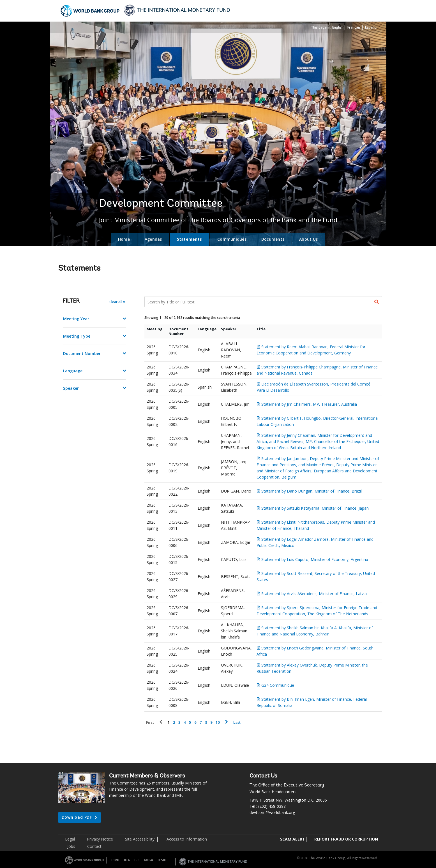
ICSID (162, 860)
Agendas (153, 239)
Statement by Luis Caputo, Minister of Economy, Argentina (315, 559)
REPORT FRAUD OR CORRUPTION (346, 839)
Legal (70, 839)
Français (354, 27)
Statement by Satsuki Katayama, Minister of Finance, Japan (315, 508)
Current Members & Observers (147, 776)
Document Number (82, 353)
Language (73, 371)
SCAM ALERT (293, 839)
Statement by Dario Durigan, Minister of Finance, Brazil (312, 491)
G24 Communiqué (278, 685)
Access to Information (187, 839)
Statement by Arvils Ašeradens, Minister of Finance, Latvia (314, 594)
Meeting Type (77, 336)
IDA (127, 860)
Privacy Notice (100, 839)
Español (371, 27)
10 (218, 722)
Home (124, 239)
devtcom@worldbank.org (272, 812)
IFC (137, 860)
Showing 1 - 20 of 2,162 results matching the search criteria (192, 318)
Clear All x (117, 302)
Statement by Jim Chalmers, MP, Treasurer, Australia (309, 404)
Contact (94, 846)
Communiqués (232, 239)
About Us (308, 239)
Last (237, 722)
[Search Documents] (263, 302)
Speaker (71, 388)
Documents (273, 239)
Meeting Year (76, 319)
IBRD (115, 860)
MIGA (149, 860)
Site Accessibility (140, 839)
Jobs (71, 846)
